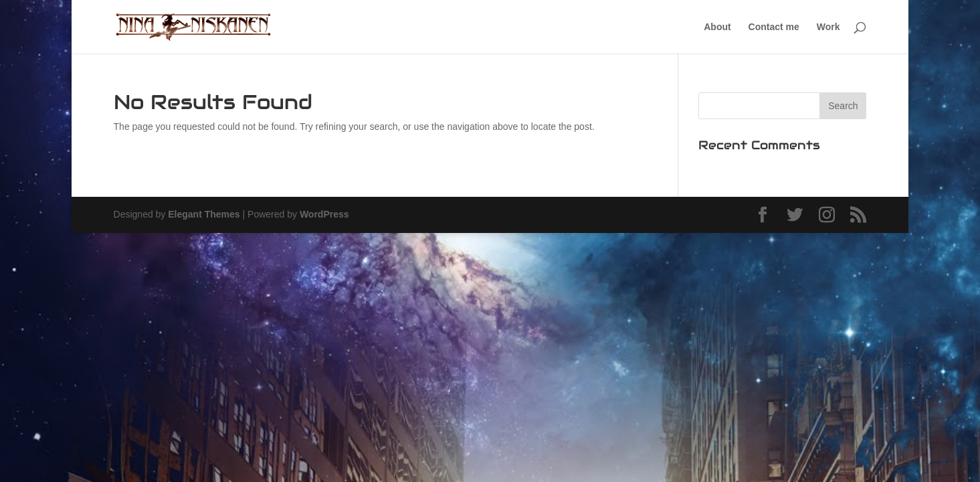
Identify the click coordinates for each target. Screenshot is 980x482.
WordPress (324, 214)
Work (828, 27)
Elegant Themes (204, 214)
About (717, 27)
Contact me (774, 27)
